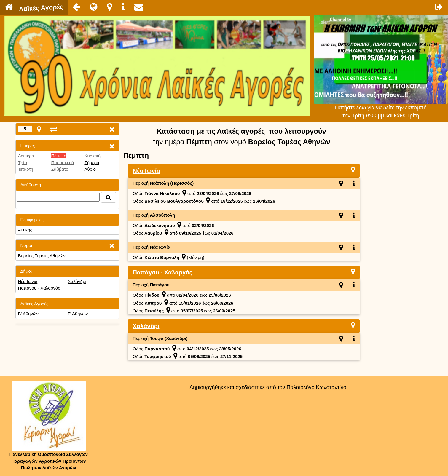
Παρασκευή (62, 163)
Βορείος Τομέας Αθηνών (42, 256)
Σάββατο (60, 169)
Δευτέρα (26, 156)
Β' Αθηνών (28, 314)
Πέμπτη (59, 156)
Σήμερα (92, 163)
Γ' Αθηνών (78, 314)
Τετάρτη (26, 169)
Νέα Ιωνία (28, 281)
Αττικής (25, 230)
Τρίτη (23, 163)
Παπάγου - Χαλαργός (39, 288)
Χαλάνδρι (77, 281)
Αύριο (90, 169)
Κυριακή (92, 156)
